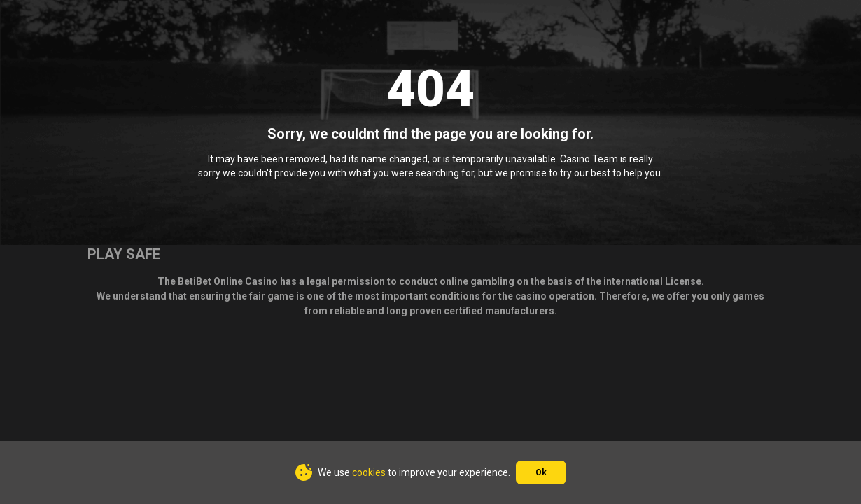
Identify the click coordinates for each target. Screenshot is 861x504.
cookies (369, 472)
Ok (541, 472)
